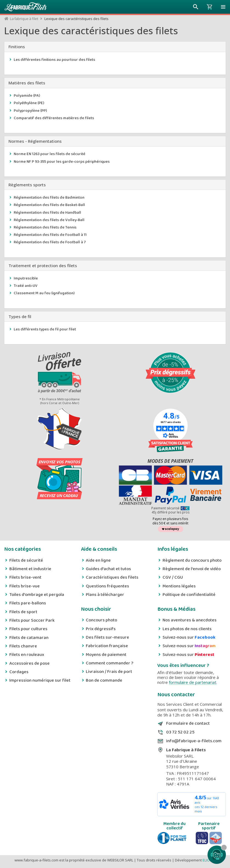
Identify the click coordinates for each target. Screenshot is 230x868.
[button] (223, 7)
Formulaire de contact (188, 724)
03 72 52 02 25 (180, 732)
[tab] (115, 47)
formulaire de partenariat (193, 682)
